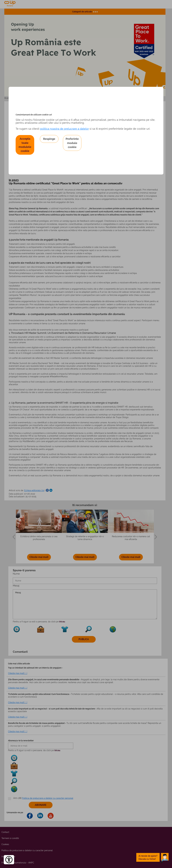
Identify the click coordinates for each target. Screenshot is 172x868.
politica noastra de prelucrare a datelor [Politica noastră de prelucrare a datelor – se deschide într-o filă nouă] (64, 129)
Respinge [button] (49, 139)
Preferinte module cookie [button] (72, 143)
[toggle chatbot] (153, 857)
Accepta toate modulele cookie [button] (25, 145)
